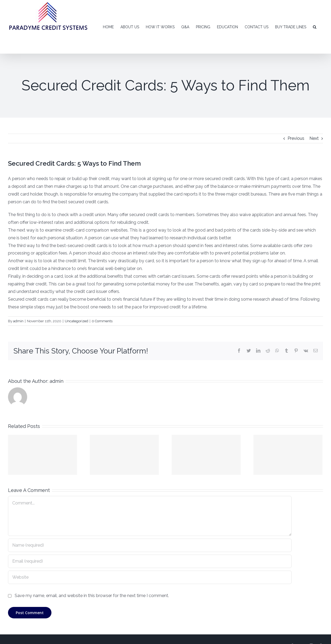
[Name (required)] (150, 545)
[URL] (150, 577)
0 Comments (102, 321)
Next (314, 138)
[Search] (315, 27)
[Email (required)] (150, 561)
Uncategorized (76, 321)
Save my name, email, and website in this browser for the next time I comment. (92, 596)
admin (18, 321)
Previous (296, 138)
